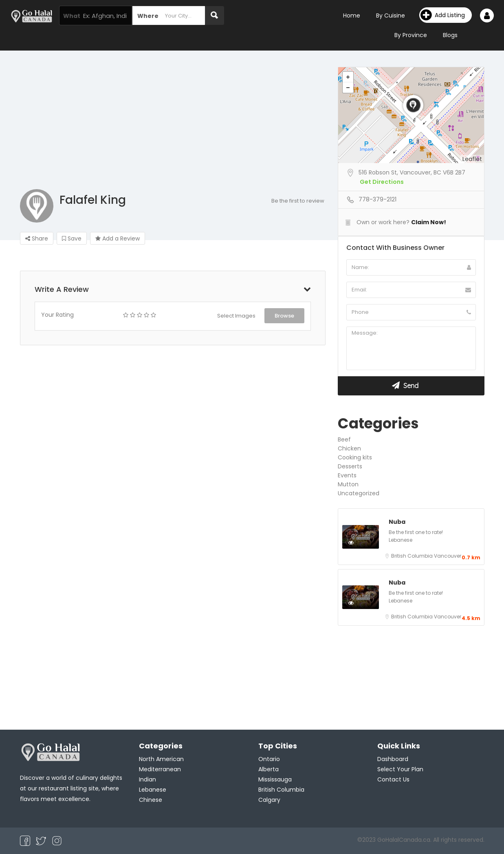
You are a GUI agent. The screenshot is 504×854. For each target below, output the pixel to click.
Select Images (236, 316)
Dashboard (393, 759)
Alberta (269, 769)
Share (37, 238)
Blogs (450, 35)
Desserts (350, 466)
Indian (147, 779)
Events (347, 475)
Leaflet (472, 159)
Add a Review (118, 238)
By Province (411, 35)
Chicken (349, 448)
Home (352, 15)
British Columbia (413, 556)
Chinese (151, 800)
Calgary (269, 800)
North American (161, 759)
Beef (344, 439)
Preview (360, 542)
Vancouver (448, 556)
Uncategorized (359, 493)
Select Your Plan (400, 769)
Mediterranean (160, 769)
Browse (284, 316)
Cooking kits (355, 457)
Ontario (269, 759)
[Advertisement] (252, 128)
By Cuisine (391, 15)
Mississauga (275, 779)
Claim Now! (429, 222)
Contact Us (393, 779)
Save (72, 238)
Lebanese (401, 540)
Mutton (348, 484)
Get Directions (382, 182)
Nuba (397, 522)
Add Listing (443, 15)
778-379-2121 (377, 199)
